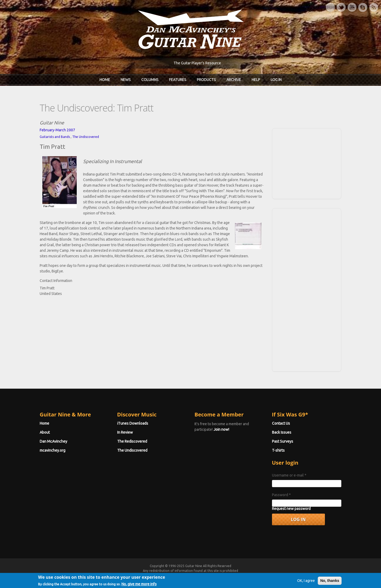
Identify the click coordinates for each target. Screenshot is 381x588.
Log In (276, 80)
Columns (150, 80)
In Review (125, 432)
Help (256, 80)
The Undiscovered (86, 137)
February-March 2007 (57, 130)
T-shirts (278, 450)
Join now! (221, 429)
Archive (234, 80)
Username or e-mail (289, 475)
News (126, 80)
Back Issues (282, 432)
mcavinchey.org (53, 450)
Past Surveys (283, 441)
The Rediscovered (132, 441)
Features (178, 80)
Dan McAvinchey (53, 441)
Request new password (291, 509)
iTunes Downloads (133, 423)
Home (105, 80)
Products (206, 80)
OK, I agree (306, 583)
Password (281, 495)
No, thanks (330, 583)
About (45, 432)
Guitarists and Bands (55, 137)
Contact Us (281, 423)
